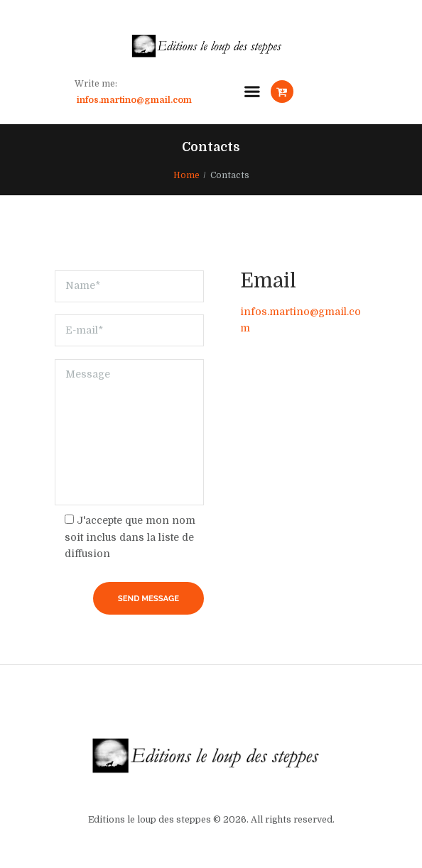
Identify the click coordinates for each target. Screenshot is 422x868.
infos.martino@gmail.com (134, 100)
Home (186, 175)
